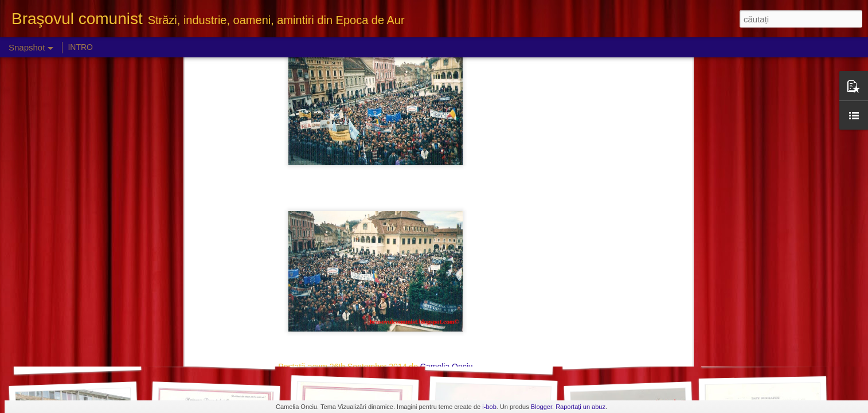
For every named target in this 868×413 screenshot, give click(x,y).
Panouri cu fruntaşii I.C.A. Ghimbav (102, 359)
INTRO (80, 47)
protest (439, 191)
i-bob (489, 407)
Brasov (332, 191)
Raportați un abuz (580, 407)
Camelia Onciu (447, 176)
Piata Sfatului (398, 191)
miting (359, 191)
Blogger (541, 407)
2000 (306, 191)
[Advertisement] (376, 265)
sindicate (471, 191)
